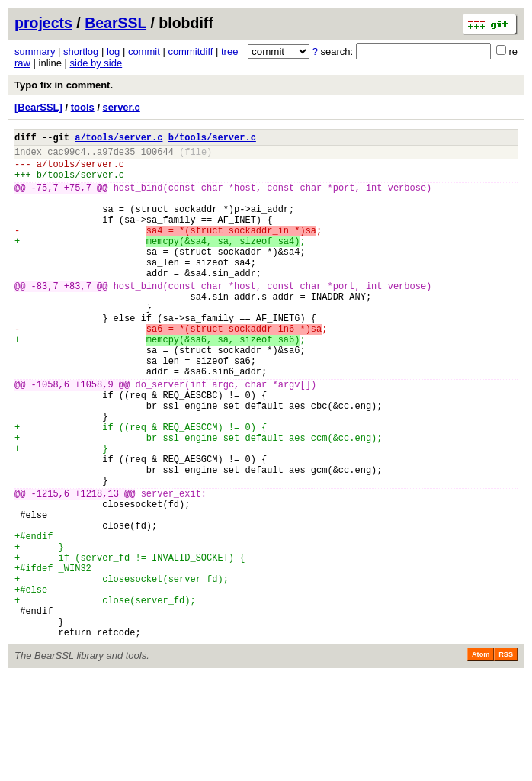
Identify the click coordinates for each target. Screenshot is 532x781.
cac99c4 (66, 156)
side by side (96, 63)
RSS (506, 760)
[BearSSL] (38, 107)
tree (229, 51)
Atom (481, 760)
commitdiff (190, 51)
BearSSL (115, 23)
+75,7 (78, 199)
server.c (122, 107)
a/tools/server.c (119, 139)
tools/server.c (86, 170)
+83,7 (78, 318)
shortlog (81, 51)
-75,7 (45, 199)
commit (144, 51)
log (113, 51)
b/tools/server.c (212, 139)
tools (83, 107)
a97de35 (116, 156)
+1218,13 (97, 569)
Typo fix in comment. (64, 85)
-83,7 (45, 318)
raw (22, 63)
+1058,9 (94, 437)
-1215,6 (50, 569)
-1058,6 (50, 437)
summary (35, 51)
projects (43, 23)
